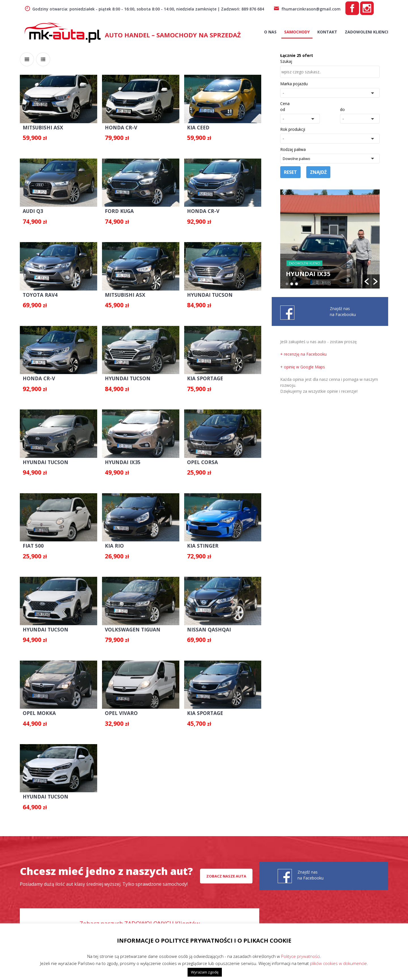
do (342, 109)
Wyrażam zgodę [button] (205, 972)
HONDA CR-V (118, 126)
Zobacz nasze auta (226, 868)
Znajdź (318, 172)
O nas (270, 32)
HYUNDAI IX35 (119, 458)
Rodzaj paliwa (293, 149)
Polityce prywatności (300, 956)
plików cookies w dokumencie (338, 963)
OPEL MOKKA (37, 706)
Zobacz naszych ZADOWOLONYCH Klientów (140, 916)
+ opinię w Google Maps (303, 367)
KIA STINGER (198, 540)
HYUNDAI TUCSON (205, 292)
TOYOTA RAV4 (39, 292)
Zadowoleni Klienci (366, 32)
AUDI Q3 (32, 209)
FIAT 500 (32, 540)
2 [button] (292, 284)
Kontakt (327, 32)
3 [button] (297, 284)
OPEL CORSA (198, 458)
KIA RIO (112, 540)
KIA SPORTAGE (200, 375)
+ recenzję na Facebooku (303, 354)
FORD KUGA (116, 209)
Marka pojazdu (294, 84)
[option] (330, 239)
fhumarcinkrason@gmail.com (307, 9)
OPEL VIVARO (118, 706)
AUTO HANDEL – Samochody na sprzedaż (173, 35)
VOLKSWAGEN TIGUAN (129, 623)
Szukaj (286, 61)
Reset (290, 172)
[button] (330, 93)
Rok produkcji (293, 129)
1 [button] (287, 284)
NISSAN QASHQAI (204, 623)
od (283, 109)
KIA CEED (194, 126)
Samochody (297, 32)
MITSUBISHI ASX (41, 126)
